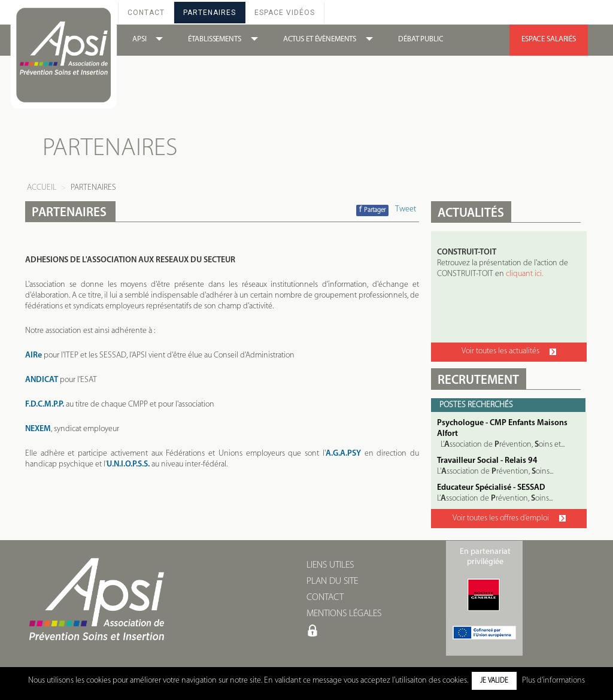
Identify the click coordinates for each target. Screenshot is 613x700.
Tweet (406, 209)
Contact (146, 13)
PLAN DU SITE (332, 581)
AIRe (34, 355)
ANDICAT (42, 380)
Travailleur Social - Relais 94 (487, 461)
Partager (372, 210)
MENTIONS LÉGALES (344, 614)
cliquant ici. (524, 274)
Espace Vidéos (285, 13)
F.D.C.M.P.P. (45, 404)
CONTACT (325, 598)
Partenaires (210, 13)
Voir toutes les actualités (509, 351)
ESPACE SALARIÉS (549, 39)
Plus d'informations (553, 681)
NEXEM (38, 429)
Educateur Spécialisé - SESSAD (491, 488)
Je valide (494, 681)
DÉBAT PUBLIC (421, 39)
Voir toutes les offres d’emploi (509, 518)
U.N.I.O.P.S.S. (128, 464)
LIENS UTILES (330, 565)
